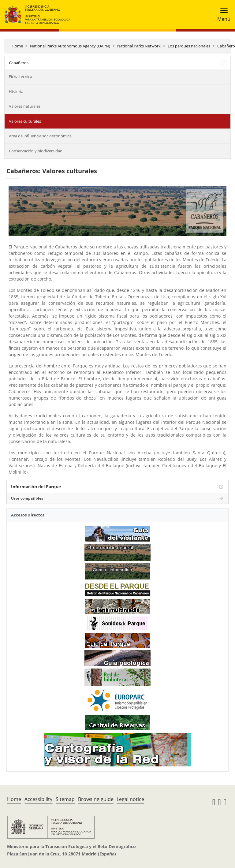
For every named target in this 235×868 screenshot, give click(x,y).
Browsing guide (96, 799)
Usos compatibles (27, 498)
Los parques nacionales (189, 46)
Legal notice (130, 799)
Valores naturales (25, 106)
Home (17, 46)
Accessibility (38, 799)
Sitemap (65, 799)
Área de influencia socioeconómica (40, 136)
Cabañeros (19, 63)
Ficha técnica (21, 76)
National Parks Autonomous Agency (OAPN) (70, 46)
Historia (16, 91)
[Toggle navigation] (222, 15)
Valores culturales (25, 121)
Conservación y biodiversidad (36, 151)
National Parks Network (139, 46)
